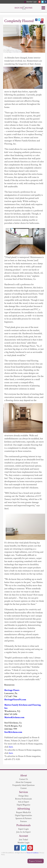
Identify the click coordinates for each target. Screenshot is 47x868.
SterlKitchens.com (13, 732)
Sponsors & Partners (24, 818)
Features (23, 821)
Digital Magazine (23, 805)
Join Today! (23, 840)
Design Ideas (23, 796)
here (11, 747)
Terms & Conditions (33, 853)
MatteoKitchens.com (14, 717)
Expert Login (23, 829)
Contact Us (24, 779)
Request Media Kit (23, 812)
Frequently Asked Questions (23, 785)
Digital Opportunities (23, 815)
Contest (23, 788)
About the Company (23, 782)
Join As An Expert (24, 832)
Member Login (23, 843)
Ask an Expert (23, 802)
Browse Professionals (23, 799)
